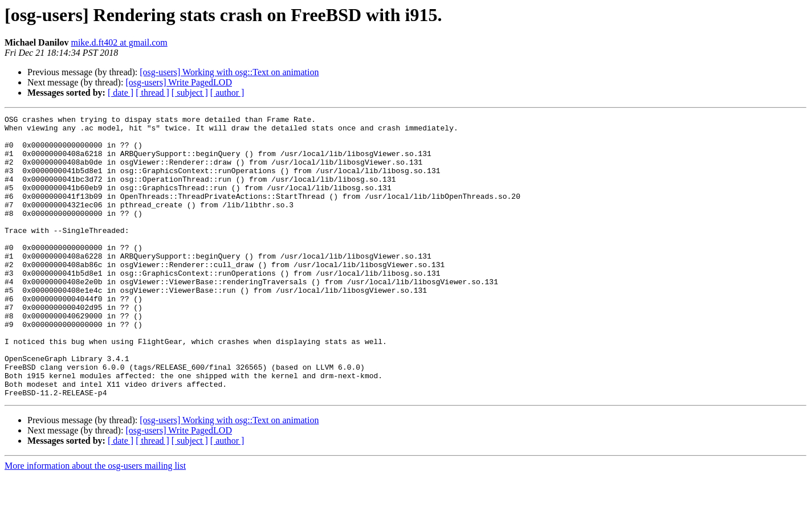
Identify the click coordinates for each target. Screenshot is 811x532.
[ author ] (227, 93)
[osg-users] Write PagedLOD (179, 82)
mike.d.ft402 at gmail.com (119, 42)
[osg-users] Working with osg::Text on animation (229, 72)
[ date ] (121, 93)
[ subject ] (190, 93)
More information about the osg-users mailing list (95, 522)
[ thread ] (152, 93)
